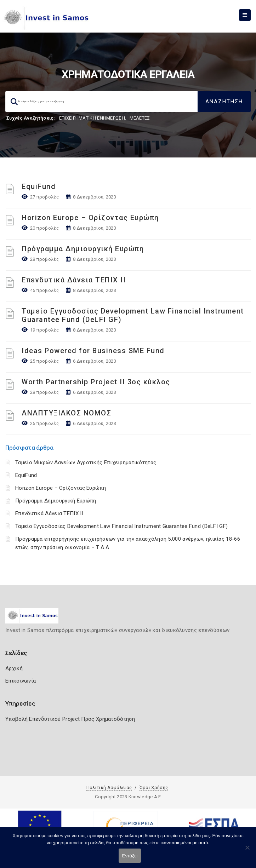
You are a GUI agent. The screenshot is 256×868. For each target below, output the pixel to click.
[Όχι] (247, 851)
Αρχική (14, 668)
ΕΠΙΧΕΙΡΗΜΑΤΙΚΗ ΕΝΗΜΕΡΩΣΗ (92, 118)
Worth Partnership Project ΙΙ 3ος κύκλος (96, 382)
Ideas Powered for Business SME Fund (93, 351)
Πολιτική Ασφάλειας (109, 787)
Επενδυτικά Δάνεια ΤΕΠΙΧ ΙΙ (74, 280)
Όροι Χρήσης (154, 787)
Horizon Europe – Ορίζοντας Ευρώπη (90, 218)
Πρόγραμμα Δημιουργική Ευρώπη (83, 249)
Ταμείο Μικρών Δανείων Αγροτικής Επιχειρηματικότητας (86, 462)
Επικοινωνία (21, 681)
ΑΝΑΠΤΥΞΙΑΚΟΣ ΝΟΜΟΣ (66, 413)
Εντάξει (130, 856)
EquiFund (39, 186)
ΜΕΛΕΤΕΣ (140, 118)
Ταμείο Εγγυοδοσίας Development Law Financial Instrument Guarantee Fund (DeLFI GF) (121, 526)
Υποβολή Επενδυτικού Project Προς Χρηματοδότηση (70, 719)
